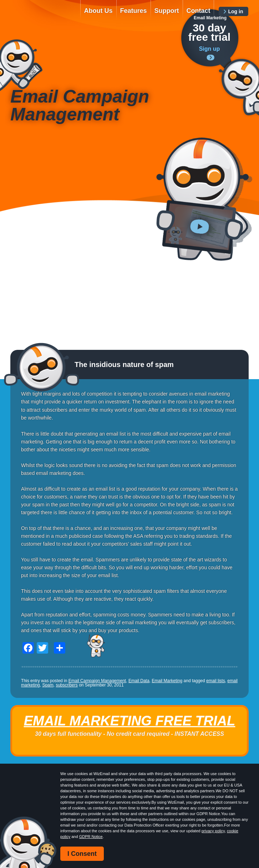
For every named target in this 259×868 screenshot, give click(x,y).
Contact (199, 11)
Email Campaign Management (97, 681)
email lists (216, 681)
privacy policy (213, 831)
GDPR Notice (91, 837)
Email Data (139, 681)
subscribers (67, 685)
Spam (48, 685)
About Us (98, 11)
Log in (235, 11)
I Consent (82, 854)
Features (134, 11)
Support (167, 11)
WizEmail (41, 17)
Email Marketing (167, 681)
